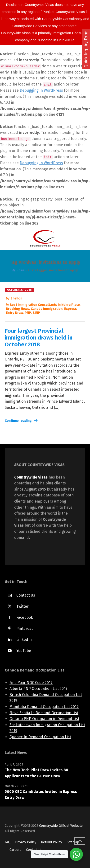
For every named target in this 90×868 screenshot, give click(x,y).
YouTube (24, 651)
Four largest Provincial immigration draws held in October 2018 (39, 338)
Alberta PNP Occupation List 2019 (38, 689)
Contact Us (26, 595)
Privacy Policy (26, 842)
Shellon (16, 298)
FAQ (8, 842)
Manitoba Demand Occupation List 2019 (44, 707)
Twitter (22, 606)
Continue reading (18, 421)
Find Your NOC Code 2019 (31, 683)
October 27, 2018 (19, 290)
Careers (15, 850)
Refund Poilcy (52, 842)
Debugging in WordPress (41, 90)
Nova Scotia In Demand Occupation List (44, 713)
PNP (28, 313)
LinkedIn (24, 640)
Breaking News (18, 309)
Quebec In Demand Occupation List (40, 737)
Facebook (25, 617)
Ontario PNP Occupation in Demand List (44, 719)
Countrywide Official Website (61, 826)
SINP (36, 313)
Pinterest (25, 628)
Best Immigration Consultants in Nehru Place (45, 305)
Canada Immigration (47, 309)
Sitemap (73, 842)
